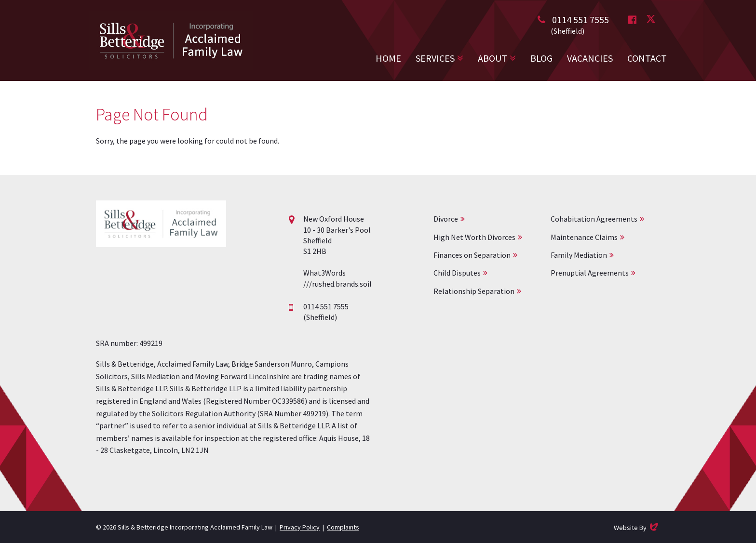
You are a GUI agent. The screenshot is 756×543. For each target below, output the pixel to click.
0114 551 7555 (580, 20)
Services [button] (435, 58)
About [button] (493, 58)
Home (388, 58)
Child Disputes (457, 273)
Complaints (343, 527)
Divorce (446, 219)
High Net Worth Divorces (474, 237)
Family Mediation (579, 255)
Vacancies (590, 58)
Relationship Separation (474, 291)
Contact (647, 58)
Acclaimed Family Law (171, 40)
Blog (541, 58)
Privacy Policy (300, 527)
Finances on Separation (472, 255)
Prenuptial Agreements (590, 273)
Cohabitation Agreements (594, 219)
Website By (637, 527)
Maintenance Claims (584, 237)
